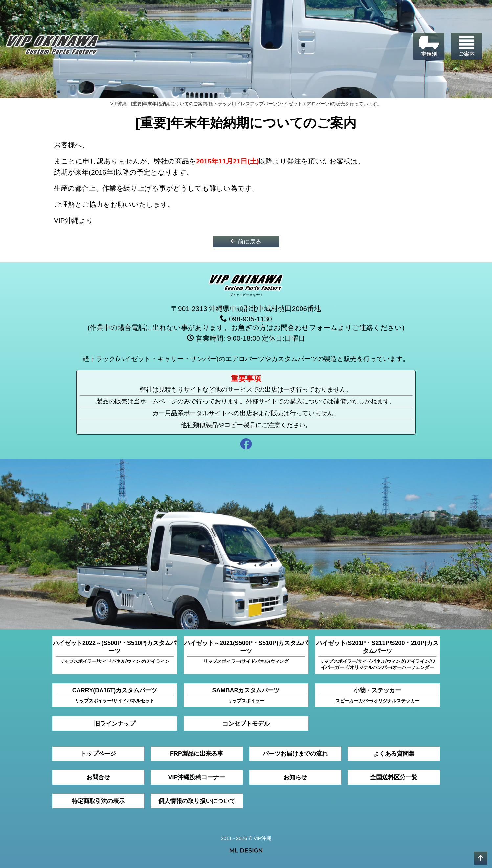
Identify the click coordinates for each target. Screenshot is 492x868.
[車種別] (429, 46)
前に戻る (246, 241)
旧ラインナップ (115, 724)
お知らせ (295, 777)
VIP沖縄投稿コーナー (197, 777)
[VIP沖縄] (52, 47)
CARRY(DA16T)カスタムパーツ (115, 695)
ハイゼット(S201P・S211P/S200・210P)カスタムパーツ (377, 655)
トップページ (98, 754)
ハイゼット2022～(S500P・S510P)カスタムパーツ (115, 652)
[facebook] (246, 445)
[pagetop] (481, 858)
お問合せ (98, 777)
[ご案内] (467, 46)
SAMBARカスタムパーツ (246, 695)
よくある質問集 (394, 754)
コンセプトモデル (246, 724)
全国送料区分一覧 (394, 777)
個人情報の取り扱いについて (197, 801)
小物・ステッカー (377, 695)
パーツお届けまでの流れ (295, 754)
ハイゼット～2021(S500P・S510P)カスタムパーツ (246, 652)
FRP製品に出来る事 (197, 754)
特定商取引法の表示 (98, 801)
